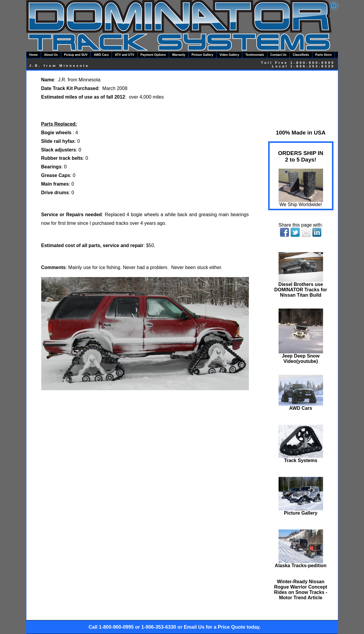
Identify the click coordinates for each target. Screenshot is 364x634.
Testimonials (255, 55)
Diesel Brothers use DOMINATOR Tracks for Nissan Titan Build (301, 288)
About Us (51, 55)
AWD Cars (101, 55)
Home (34, 55)
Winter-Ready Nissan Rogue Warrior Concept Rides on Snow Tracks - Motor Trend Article (301, 590)
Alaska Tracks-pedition (301, 563)
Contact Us (278, 55)
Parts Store (324, 55)
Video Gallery (229, 55)
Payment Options (153, 55)
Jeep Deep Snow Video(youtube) (301, 356)
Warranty (179, 55)
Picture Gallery (202, 55)
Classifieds (301, 55)
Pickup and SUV (76, 55)
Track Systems (301, 458)
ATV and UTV (124, 55)
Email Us (194, 627)
